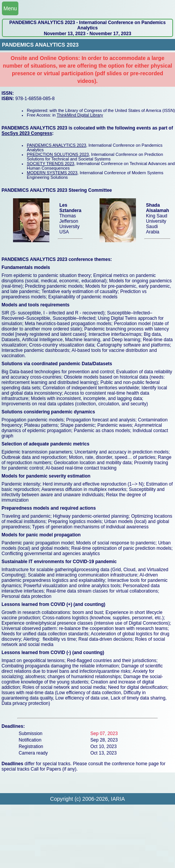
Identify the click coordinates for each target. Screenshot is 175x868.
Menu (10, 8)
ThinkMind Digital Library (80, 115)
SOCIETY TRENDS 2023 (51, 164)
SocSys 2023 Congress (27, 133)
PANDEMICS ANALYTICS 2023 (56, 145)
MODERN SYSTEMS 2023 (52, 173)
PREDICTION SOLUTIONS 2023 (58, 154)
